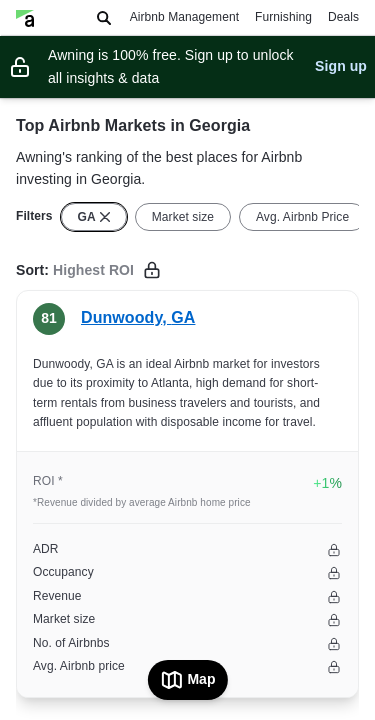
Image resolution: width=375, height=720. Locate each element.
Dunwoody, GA (138, 317)
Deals (343, 17)
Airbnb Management (184, 17)
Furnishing (283, 17)
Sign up (341, 66)
